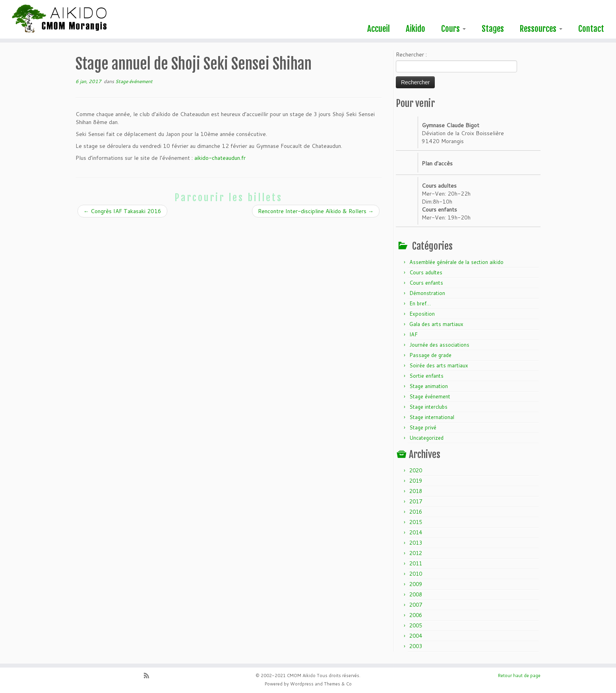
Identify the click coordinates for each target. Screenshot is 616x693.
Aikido (416, 29)
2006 (416, 615)
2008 (416, 594)
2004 (416, 636)
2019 (416, 481)
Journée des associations (439, 345)
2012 (416, 553)
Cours (453, 29)
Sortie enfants (426, 376)
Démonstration (427, 293)
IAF (414, 334)
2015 (416, 522)
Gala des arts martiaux (436, 324)
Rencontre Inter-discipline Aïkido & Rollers (316, 211)
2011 (416, 563)
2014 (416, 532)
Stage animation (429, 386)
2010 (416, 574)
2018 (416, 491)
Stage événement (134, 81)
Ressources (541, 29)
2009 (416, 584)
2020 (416, 470)
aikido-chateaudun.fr (220, 158)
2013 (416, 543)
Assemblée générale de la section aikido (456, 262)
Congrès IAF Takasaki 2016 (122, 211)
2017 (416, 501)
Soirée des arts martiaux (439, 365)
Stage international (432, 417)
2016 (416, 512)
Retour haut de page (519, 676)
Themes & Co (338, 684)
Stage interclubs (428, 407)
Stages (493, 29)
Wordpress (302, 684)
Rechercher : (411, 54)
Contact (591, 29)
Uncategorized (426, 438)
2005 (416, 625)
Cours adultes (426, 272)
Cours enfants (426, 283)
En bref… (420, 303)
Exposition (422, 314)
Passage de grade (430, 355)
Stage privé (423, 427)
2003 (416, 646)
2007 (416, 605)
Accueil (379, 29)
